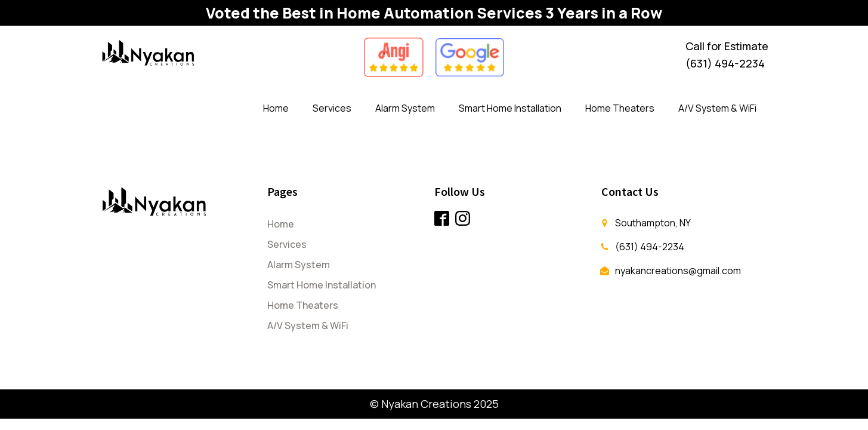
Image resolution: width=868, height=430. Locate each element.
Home (276, 108)
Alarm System (405, 108)
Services (332, 108)
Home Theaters (620, 108)
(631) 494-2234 (650, 247)
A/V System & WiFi (717, 108)
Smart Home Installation (510, 108)
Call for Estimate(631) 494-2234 (727, 55)
